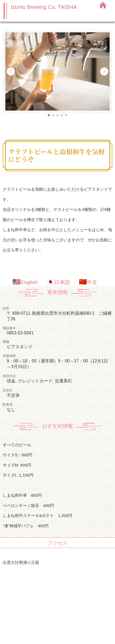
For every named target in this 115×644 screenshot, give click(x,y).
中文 (92, 282)
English (29, 282)
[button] (49, 115)
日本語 (62, 282)
